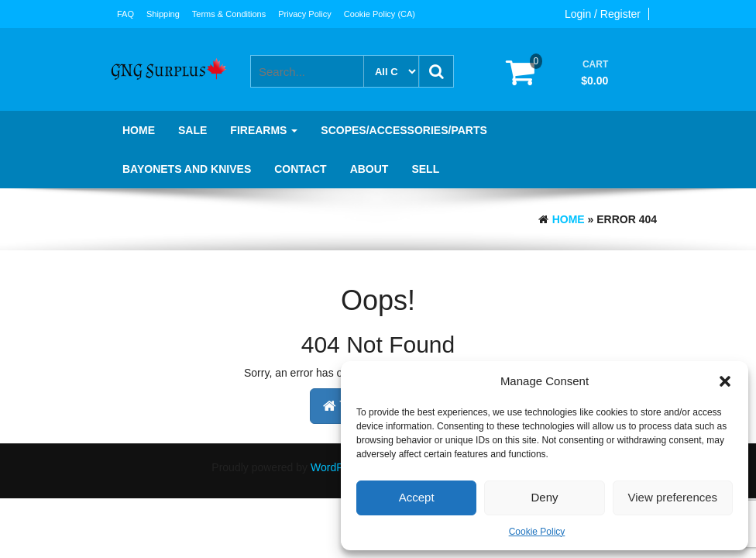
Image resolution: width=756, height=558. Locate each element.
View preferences (673, 497)
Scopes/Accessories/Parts (404, 130)
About (369, 169)
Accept (417, 497)
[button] (725, 381)
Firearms (264, 130)
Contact (300, 169)
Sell (425, 169)
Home (139, 130)
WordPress (337, 467)
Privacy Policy (304, 14)
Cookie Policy (537, 532)
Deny (544, 497)
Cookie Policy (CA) (380, 14)
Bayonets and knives (187, 169)
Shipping (163, 14)
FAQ (125, 14)
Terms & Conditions (229, 14)
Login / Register (603, 14)
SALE (192, 130)
